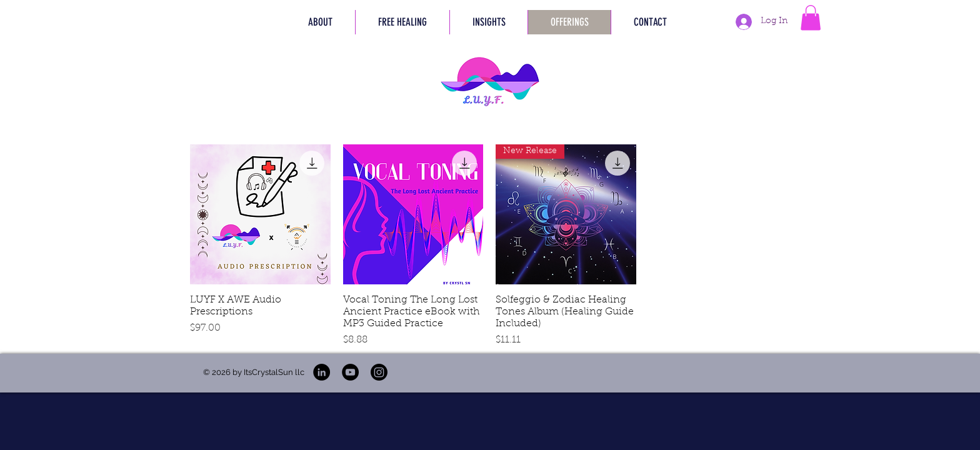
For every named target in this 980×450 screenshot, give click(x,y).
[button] (402, 22)
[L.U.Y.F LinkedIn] (322, 372)
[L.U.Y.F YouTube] (350, 372)
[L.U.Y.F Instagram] (379, 372)
